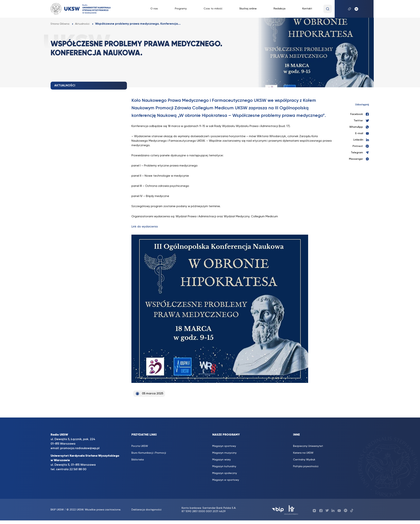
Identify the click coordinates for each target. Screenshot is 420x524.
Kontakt (307, 9)
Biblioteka (138, 460)
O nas (154, 9)
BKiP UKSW (58, 510)
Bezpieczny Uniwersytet (308, 446)
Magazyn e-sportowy (226, 480)
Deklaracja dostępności (146, 510)
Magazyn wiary (221, 460)
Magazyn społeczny (225, 473)
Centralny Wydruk (304, 460)
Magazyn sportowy (224, 446)
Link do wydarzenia (145, 227)
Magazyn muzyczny (224, 453)
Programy (181, 9)
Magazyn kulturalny (224, 466)
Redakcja (279, 9)
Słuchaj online (248, 9)
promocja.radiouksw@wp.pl (80, 448)
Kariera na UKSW (303, 453)
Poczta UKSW (140, 446)
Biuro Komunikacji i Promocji (149, 453)
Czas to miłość (213, 9)
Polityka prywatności (306, 466)
